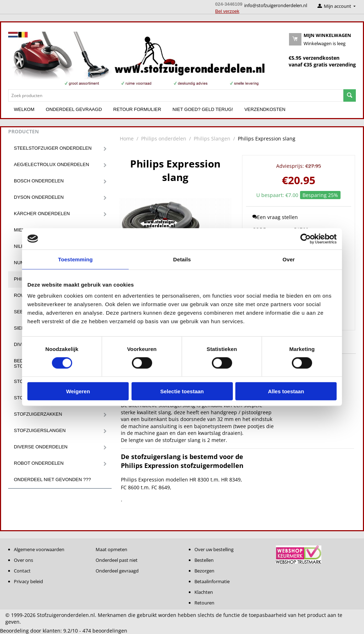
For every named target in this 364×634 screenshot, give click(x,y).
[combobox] (176, 95)
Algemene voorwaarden (39, 549)
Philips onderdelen (164, 138)
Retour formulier (137, 109)
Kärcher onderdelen (42, 214)
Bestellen (204, 560)
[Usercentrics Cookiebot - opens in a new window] (306, 239)
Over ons (23, 560)
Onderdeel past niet (117, 560)
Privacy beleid (28, 581)
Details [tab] (182, 259)
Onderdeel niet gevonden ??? (52, 480)
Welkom (24, 109)
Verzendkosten (265, 109)
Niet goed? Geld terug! (203, 109)
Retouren (204, 603)
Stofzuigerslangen (40, 430)
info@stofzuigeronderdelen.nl (276, 5)
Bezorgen (204, 571)
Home (127, 138)
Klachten (204, 592)
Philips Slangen (212, 138)
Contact (22, 571)
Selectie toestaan (182, 391)
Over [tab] (289, 259)
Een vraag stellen (275, 217)
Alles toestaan (286, 391)
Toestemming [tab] (75, 259)
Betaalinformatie (212, 581)
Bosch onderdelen (39, 181)
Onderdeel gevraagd (74, 109)
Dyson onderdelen (39, 197)
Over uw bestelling (214, 549)
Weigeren (78, 391)
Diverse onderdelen (41, 447)
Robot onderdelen (39, 463)
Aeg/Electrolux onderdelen (52, 164)
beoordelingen (105, 631)
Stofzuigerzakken (38, 414)
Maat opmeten (111, 549)
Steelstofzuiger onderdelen (53, 148)
